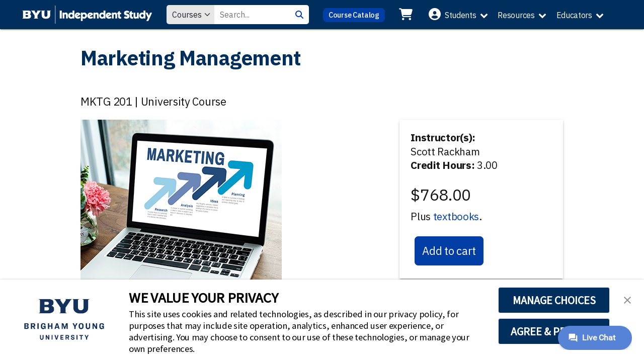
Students (461, 15)
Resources (516, 15)
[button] (627, 299)
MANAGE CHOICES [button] (554, 300)
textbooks (456, 216)
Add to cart (449, 251)
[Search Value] (252, 15)
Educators (574, 15)
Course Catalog (354, 15)
